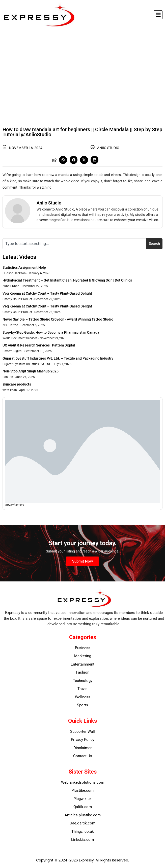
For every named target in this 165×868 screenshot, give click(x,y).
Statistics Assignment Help (24, 267)
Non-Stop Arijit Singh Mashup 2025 (31, 371)
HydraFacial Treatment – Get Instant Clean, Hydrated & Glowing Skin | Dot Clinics (67, 280)
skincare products (17, 384)
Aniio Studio (108, 148)
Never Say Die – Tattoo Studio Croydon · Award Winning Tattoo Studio (58, 319)
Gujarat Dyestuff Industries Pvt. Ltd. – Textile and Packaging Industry (58, 358)
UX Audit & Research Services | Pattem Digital (39, 345)
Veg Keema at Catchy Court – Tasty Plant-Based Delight (47, 293)
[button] (158, 15)
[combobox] (74, 244)
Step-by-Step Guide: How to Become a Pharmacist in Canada (51, 332)
